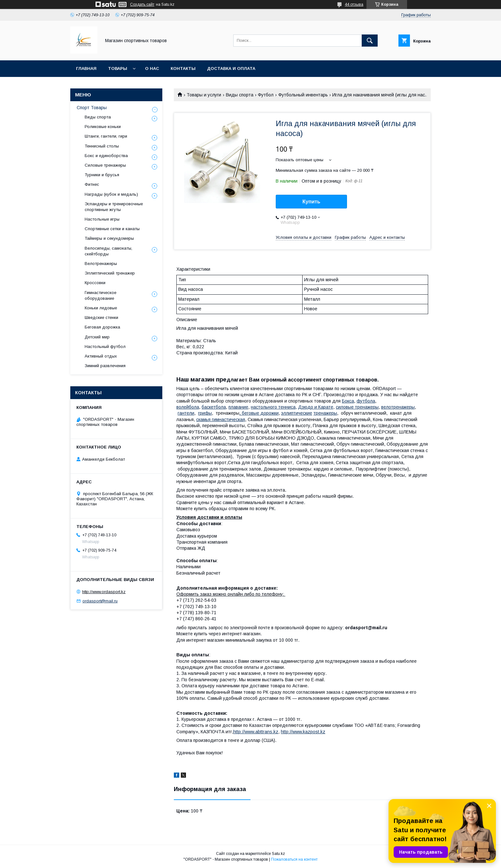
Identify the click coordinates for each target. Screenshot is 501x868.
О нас (152, 68)
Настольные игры (102, 219)
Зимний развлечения (105, 366)
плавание (238, 407)
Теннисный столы (102, 146)
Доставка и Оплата (231, 68)
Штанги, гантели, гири (106, 136)
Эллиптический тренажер (110, 273)
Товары (118, 68)
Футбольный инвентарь (303, 95)
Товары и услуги (204, 95)
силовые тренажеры (357, 407)
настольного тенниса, (274, 407)
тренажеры (325, 413)
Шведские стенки (101, 317)
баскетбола (214, 407)
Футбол (266, 95)
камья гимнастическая (221, 419)
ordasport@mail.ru (100, 601)
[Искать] (370, 41)
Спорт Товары (92, 108)
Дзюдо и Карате (316, 407)
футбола (366, 401)
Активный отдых (101, 356)
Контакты (183, 68)
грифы (205, 413)
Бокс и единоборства (106, 156)
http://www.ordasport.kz (104, 592)
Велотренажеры (101, 264)
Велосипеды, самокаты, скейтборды (108, 251)
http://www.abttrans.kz (256, 732)
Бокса (348, 401)
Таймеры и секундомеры (109, 238)
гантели (186, 413)
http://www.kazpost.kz (303, 732)
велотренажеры (398, 407)
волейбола (188, 407)
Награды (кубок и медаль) (111, 194)
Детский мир (97, 337)
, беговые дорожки (259, 413)
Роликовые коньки (103, 127)
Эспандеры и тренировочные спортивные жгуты (114, 207)
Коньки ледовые (101, 308)
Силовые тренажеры (105, 165)
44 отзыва (354, 4)
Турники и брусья (102, 175)
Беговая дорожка (102, 327)
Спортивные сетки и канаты (112, 229)
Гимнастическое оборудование (100, 295)
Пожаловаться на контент (294, 859)
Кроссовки (95, 283)
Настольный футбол (105, 347)
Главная (86, 68)
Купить (312, 202)
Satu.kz (278, 854)
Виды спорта (240, 95)
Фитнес (92, 184)
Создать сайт (142, 4)
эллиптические (297, 413)
